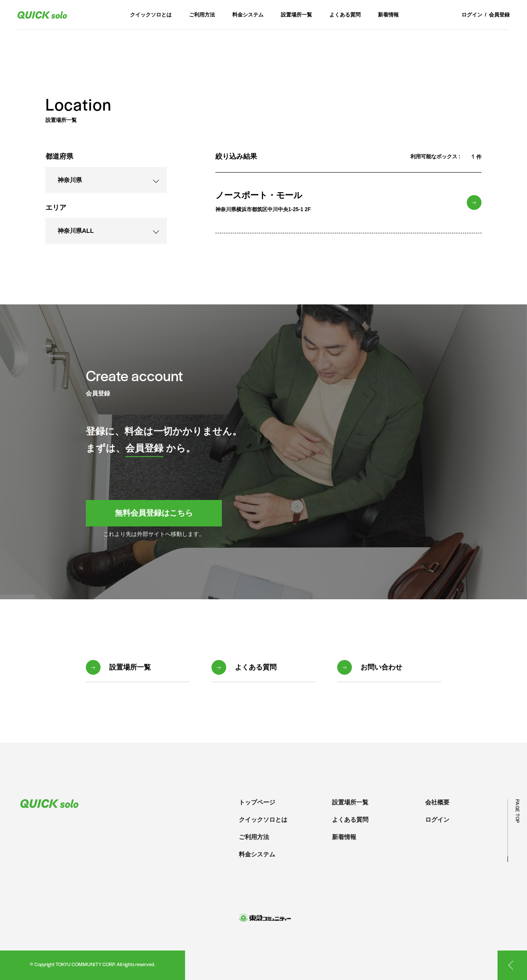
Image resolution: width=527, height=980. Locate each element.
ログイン (472, 15)
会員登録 (499, 15)
